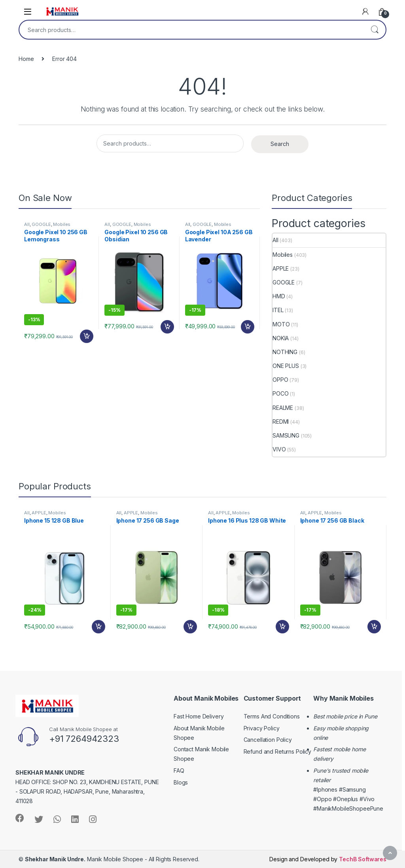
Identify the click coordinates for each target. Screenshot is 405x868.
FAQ (179, 770)
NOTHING (285, 352)
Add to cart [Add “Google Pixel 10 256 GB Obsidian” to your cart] (167, 327)
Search (375, 30)
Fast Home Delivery (199, 716)
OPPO (280, 380)
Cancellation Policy (268, 740)
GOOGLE (41, 224)
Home (26, 59)
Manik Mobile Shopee (84, 859)
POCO (280, 393)
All (27, 224)
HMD (279, 296)
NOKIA (281, 338)
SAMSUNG (286, 435)
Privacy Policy (262, 728)
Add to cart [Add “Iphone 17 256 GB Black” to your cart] (374, 627)
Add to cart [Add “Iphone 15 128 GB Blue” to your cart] (98, 627)
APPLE (281, 268)
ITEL (278, 310)
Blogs (181, 782)
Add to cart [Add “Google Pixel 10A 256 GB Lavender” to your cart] (248, 327)
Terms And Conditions (272, 716)
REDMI (281, 422)
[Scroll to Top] (390, 853)
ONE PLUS (286, 366)
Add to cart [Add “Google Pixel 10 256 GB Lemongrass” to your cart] (87, 336)
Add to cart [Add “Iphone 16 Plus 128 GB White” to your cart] (282, 627)
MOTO (281, 324)
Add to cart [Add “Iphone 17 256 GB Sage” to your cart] (190, 627)
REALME (283, 408)
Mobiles (62, 224)
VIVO (279, 449)
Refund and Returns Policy (278, 751)
